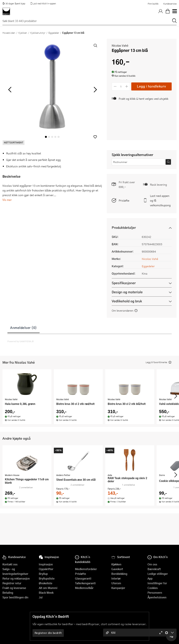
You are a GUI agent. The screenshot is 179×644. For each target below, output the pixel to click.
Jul (41, 597)
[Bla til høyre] (95, 90)
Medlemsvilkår (84, 588)
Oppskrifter (46, 569)
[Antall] (121, 86)
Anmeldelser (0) (24, 328)
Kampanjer (118, 588)
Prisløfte (124, 200)
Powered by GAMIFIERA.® (21, 341)
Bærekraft (154, 569)
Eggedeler (54, 33)
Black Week (46, 593)
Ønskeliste (46, 583)
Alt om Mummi (48, 588)
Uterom (116, 583)
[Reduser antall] (115, 86)
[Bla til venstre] (10, 90)
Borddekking (119, 574)
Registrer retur (12, 583)
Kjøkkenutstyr (38, 33)
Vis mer (7, 200)
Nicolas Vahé (120, 46)
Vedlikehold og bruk (127, 301)
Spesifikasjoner (124, 283)
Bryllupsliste (47, 578)
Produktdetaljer (124, 228)
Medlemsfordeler (86, 569)
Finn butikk (153, 4)
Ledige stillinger (158, 574)
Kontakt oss (10, 564)
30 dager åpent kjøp (14, 3)
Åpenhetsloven (157, 597)
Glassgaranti (83, 578)
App (150, 578)
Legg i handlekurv (151, 86)
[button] (95, 137)
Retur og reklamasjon (16, 578)
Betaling (8, 593)
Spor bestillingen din (15, 597)
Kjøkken (23, 33)
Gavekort (117, 569)
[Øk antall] (127, 86)
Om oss (152, 564)
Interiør (116, 578)
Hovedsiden (9, 33)
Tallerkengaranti (85, 583)
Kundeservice (170, 4)
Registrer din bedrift (48, 633)
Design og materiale (127, 292)
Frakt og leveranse (14, 588)
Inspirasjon (46, 564)
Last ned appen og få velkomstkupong (160, 200)
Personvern (155, 593)
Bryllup (43, 574)
